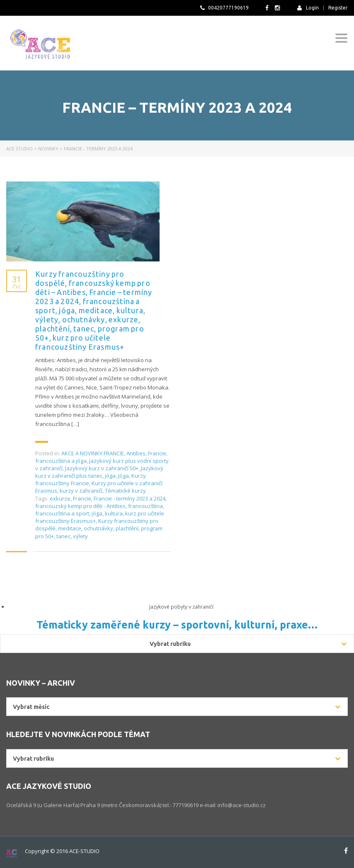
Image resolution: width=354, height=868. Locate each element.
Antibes (136, 453)
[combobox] (177, 707)
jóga (110, 476)
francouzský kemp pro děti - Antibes (80, 506)
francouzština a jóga (61, 461)
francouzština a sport (62, 513)
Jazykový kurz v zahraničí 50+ (102, 468)
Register (338, 8)
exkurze (60, 498)
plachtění (127, 528)
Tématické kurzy (125, 491)
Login (308, 8)
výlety (80, 536)
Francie (157, 453)
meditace (70, 528)
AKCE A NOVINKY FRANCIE (93, 453)
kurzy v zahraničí (81, 491)
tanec (63, 536)
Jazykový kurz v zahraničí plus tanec (99, 472)
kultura (114, 513)
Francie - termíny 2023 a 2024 (130, 498)
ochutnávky (98, 528)
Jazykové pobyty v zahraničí (181, 607)
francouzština (145, 506)
